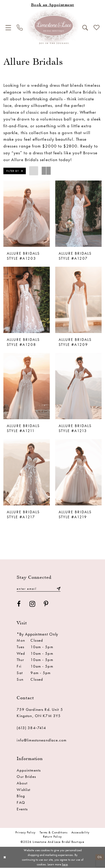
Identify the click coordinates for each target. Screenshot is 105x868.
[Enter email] (39, 589)
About (22, 783)
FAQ (21, 803)
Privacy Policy (26, 833)
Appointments (29, 770)
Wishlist (23, 790)
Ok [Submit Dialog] (100, 857)
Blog (21, 796)
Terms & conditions (54, 833)
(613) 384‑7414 (31, 728)
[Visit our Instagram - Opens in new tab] (32, 604)
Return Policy (53, 837)
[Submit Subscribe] (58, 589)
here (65, 864)
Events (22, 809)
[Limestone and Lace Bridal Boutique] (52, 26)
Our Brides (26, 777)
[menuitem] (8, 28)
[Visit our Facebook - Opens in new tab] (19, 604)
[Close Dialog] (5, 857)
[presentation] (27, 214)
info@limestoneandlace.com (41, 740)
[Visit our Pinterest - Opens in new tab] (46, 604)
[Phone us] (20, 28)
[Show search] (85, 28)
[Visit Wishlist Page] (96, 28)
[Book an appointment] (52, 5)
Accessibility (81, 833)
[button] (8, 28)
